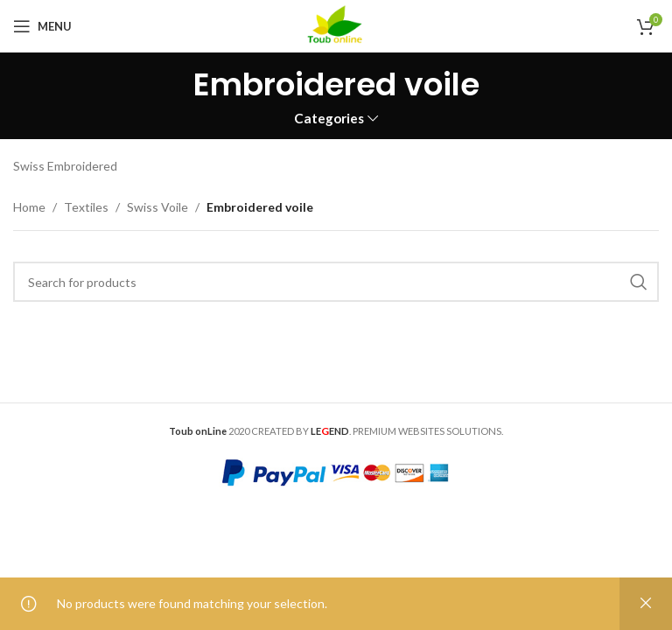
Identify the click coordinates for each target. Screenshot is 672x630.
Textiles (86, 207)
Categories (329, 119)
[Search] (336, 282)
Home (29, 207)
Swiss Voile (157, 207)
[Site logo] (336, 25)
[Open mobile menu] (42, 26)
